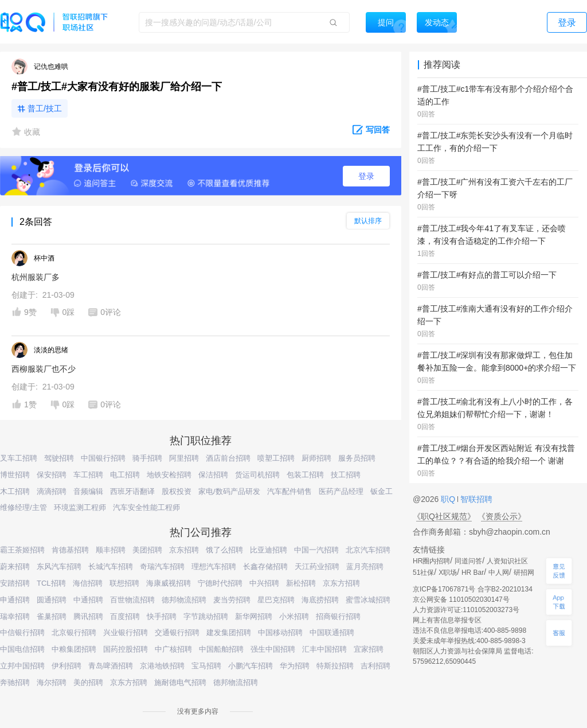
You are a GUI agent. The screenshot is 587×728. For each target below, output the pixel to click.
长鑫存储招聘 (265, 567)
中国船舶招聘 (221, 649)
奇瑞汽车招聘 (162, 567)
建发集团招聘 (229, 632)
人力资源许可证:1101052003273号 (466, 610)
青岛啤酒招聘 (111, 666)
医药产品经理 (341, 491)
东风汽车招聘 (59, 567)
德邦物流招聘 (184, 600)
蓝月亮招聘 (365, 567)
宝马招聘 (206, 666)
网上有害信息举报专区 (447, 620)
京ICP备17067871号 (444, 589)
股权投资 (177, 491)
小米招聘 (294, 616)
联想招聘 (124, 583)
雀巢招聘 (52, 616)
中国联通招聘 (332, 632)
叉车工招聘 (19, 458)
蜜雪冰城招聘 (368, 600)
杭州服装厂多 (36, 277)
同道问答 (468, 561)
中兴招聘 (264, 583)
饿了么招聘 (224, 550)
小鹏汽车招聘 (251, 666)
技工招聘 (346, 475)
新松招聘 (301, 583)
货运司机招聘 (257, 475)
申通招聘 (15, 600)
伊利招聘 (66, 666)
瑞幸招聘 (15, 616)
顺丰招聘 (111, 550)
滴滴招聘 (52, 491)
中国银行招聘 (103, 458)
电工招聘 (125, 475)
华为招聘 (295, 666)
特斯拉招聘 (335, 666)
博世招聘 (15, 475)
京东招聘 (184, 550)
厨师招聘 (316, 458)
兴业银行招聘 (126, 632)
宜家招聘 (369, 649)
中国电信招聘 (22, 649)
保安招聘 (52, 475)
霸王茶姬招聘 (22, 550)
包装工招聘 (305, 475)
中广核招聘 (173, 649)
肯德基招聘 (70, 550)
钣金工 (381, 491)
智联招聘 (475, 499)
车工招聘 (88, 475)
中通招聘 (88, 600)
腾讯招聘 (88, 616)
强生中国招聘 (273, 649)
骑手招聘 (147, 458)
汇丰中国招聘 (324, 649)
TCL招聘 (51, 583)
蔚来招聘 (15, 567)
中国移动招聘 (280, 632)
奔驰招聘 (15, 682)
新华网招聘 (254, 616)
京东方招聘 (341, 583)
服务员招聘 (357, 458)
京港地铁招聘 (162, 666)
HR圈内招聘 (431, 561)
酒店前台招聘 (228, 458)
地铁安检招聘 (169, 475)
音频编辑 (88, 491)
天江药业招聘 (317, 567)
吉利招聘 (375, 666)
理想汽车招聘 (214, 567)
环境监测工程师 (80, 507)
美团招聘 (147, 550)
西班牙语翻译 (132, 491)
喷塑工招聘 (276, 458)
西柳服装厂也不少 (44, 369)
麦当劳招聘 (232, 600)
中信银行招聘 (22, 632)
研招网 (524, 573)
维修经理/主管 (24, 507)
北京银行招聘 (74, 632)
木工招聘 (15, 491)
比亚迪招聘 (269, 550)
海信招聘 (88, 583)
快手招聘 (162, 616)
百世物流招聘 (132, 600)
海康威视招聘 (169, 583)
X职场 (448, 573)
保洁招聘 (213, 475)
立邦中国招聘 (22, 666)
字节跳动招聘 (206, 616)
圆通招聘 (52, 600)
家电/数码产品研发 (229, 491)
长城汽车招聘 (111, 567)
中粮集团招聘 (74, 649)
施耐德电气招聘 (180, 682)
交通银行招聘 (177, 632)
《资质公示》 (502, 516)
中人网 (499, 573)
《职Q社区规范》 (444, 516)
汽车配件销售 (289, 491)
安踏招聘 (15, 583)
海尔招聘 (52, 682)
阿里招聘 (184, 458)
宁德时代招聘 (220, 583)
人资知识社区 (507, 561)
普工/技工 (45, 108)
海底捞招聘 (320, 600)
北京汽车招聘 (368, 550)
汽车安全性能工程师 (146, 507)
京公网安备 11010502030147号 (461, 599)
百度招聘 (125, 616)
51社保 (423, 573)
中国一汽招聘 (316, 550)
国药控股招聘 (126, 649)
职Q (449, 499)
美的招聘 (88, 682)
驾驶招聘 (59, 458)
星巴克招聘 (276, 600)
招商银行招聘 (338, 616)
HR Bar (473, 573)
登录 (366, 176)
